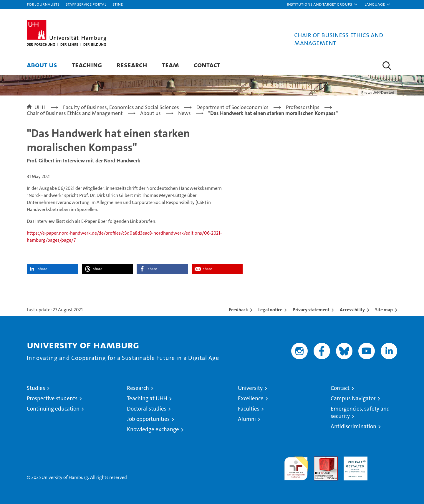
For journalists (43, 4)
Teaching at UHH (147, 398)
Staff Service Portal (86, 4)
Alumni (247, 419)
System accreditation (385, 463)
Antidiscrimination (353, 426)
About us (42, 65)
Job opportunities (148, 419)
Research (132, 65)
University (250, 388)
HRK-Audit (354, 460)
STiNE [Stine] (118, 4)
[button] (322, 4)
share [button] (43, 269)
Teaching (87, 65)
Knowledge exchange (153, 429)
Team (170, 65)
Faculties (249, 409)
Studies (36, 388)
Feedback (238, 310)
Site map (384, 310)
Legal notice (270, 310)
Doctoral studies (147, 409)
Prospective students (52, 398)
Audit (319, 460)
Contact (207, 65)
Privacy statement (311, 310)
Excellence (251, 398)
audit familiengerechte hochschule (296, 466)
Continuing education (53, 409)
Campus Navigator (353, 398)
